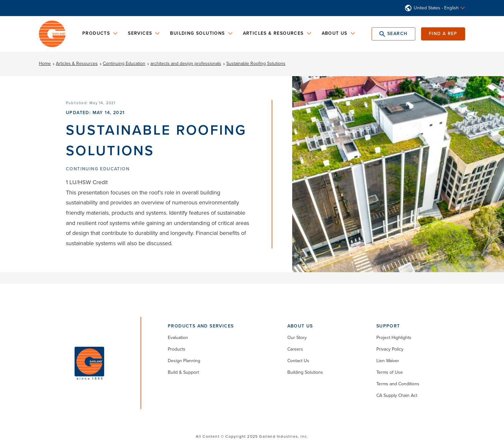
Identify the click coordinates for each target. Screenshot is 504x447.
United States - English (436, 8)
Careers (295, 349)
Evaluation (178, 338)
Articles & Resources (77, 63)
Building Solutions (305, 372)
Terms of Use (390, 372)
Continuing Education (124, 63)
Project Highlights (394, 338)
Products (177, 349)
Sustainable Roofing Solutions (256, 63)
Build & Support (183, 372)
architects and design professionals (186, 63)
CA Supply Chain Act (397, 395)
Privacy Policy (390, 349)
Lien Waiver (388, 361)
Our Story (297, 338)
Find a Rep (443, 34)
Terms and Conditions (398, 384)
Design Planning (184, 361)
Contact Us (298, 361)
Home (45, 63)
